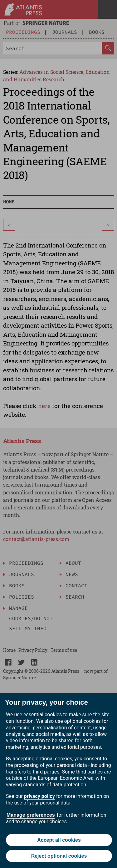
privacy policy (39, 796)
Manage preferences (31, 815)
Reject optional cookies (59, 856)
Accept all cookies (59, 840)
